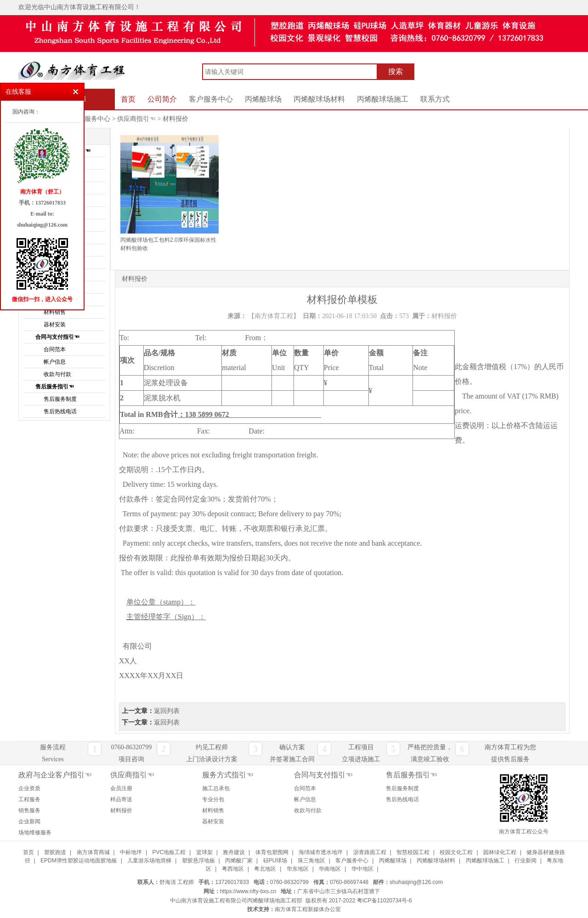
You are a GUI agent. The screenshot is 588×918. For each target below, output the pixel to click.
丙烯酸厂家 (239, 861)
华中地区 (362, 869)
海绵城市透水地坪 (321, 852)
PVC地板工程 (169, 852)
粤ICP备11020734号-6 (384, 901)
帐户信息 (55, 362)
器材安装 (213, 821)
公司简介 (162, 99)
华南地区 (330, 869)
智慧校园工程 (413, 852)
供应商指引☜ (136, 119)
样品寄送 (121, 799)
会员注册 (121, 788)
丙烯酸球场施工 (383, 99)
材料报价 (175, 119)
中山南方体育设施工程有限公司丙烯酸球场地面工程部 (236, 901)
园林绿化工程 (500, 852)
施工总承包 (216, 788)
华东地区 (298, 869)
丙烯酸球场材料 (319, 99)
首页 (128, 99)
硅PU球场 (275, 861)
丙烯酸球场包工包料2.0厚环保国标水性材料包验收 (168, 244)
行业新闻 (526, 861)
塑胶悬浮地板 (198, 861)
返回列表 (167, 711)
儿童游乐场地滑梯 (149, 861)
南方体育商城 (93, 852)
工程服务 (29, 799)
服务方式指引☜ (228, 775)
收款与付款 (57, 374)
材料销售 (213, 810)
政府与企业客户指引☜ (55, 775)
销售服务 (29, 810)
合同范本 (55, 349)
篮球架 (204, 852)
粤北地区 (265, 869)
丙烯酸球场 (263, 99)
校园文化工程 (456, 852)
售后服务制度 (60, 399)
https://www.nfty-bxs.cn (248, 891)
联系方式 (435, 99)
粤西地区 (233, 869)
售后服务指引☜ (55, 387)
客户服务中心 (211, 99)
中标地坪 (131, 852)
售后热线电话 (60, 411)
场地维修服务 (35, 832)
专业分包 (213, 799)
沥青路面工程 (370, 852)
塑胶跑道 (55, 852)
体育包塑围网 (272, 852)
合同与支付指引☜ (57, 337)
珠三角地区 (311, 861)
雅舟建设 (234, 852)
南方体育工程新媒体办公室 (308, 909)
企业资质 (29, 788)
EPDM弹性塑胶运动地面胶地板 (79, 861)
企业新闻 (29, 821)
